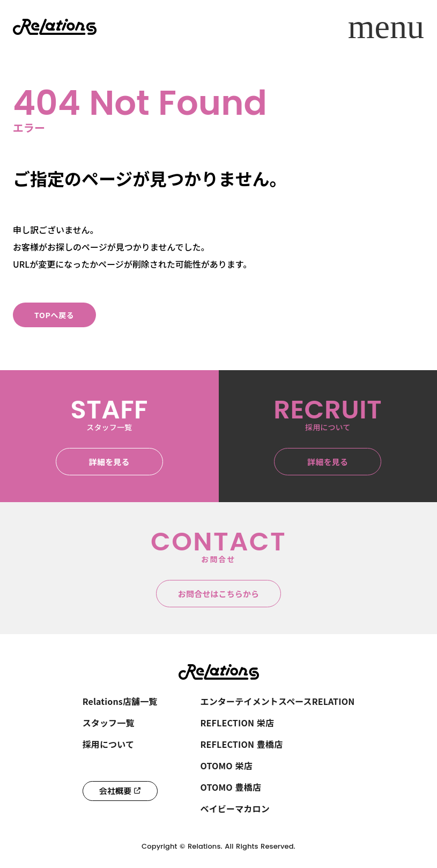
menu (386, 27)
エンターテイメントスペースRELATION (278, 701)
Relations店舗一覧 (120, 701)
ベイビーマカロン (235, 808)
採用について (108, 744)
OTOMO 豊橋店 (231, 787)
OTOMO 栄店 (227, 766)
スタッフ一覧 (109, 723)
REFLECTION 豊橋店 (242, 744)
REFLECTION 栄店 (238, 723)
